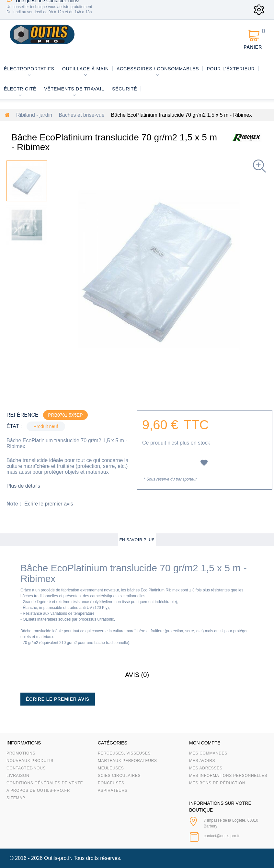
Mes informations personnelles (228, 776)
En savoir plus (137, 540)
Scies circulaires (119, 776)
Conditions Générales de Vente (45, 783)
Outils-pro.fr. (58, 858)
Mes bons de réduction (217, 783)
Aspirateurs (113, 791)
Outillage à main (86, 69)
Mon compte (205, 743)
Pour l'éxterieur (231, 69)
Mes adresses (206, 768)
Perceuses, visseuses (124, 753)
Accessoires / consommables (158, 69)
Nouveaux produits (30, 761)
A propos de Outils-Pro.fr (38, 791)
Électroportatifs (29, 69)
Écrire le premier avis (49, 504)
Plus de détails (23, 486)
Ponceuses (111, 783)
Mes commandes (208, 753)
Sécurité (125, 89)
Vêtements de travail (74, 89)
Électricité (20, 89)
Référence (23, 415)
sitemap (16, 798)
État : (14, 426)
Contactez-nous (26, 768)
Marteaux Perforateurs (127, 761)
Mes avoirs (202, 761)
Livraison (18, 776)
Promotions (21, 753)
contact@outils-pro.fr (222, 836)
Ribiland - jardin (34, 115)
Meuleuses (111, 768)
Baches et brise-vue (81, 115)
